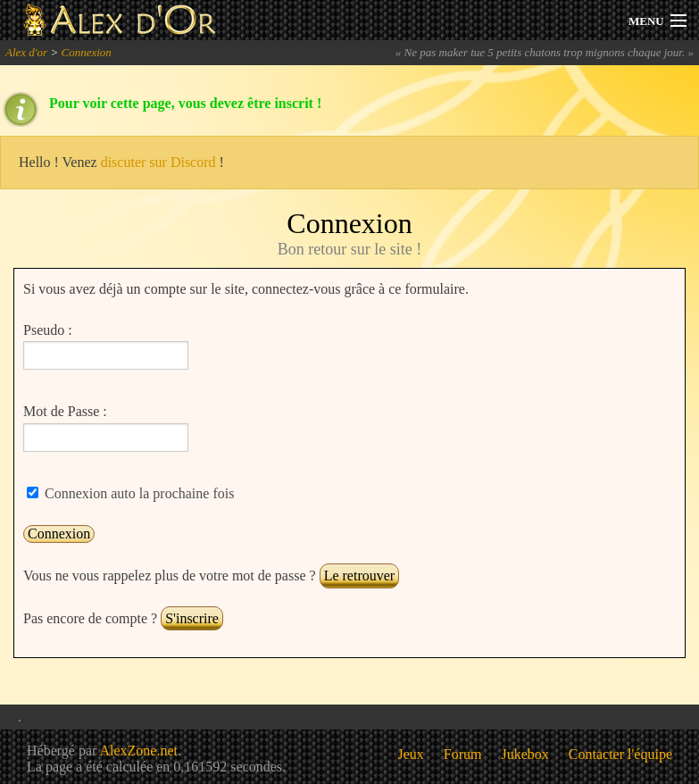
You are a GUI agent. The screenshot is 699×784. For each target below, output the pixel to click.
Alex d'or (26, 52)
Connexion (86, 52)
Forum (463, 754)
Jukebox (525, 754)
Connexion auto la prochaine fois (137, 493)
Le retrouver (360, 575)
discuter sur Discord (158, 162)
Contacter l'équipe (620, 754)
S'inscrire (192, 618)
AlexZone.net (138, 751)
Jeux (411, 754)
